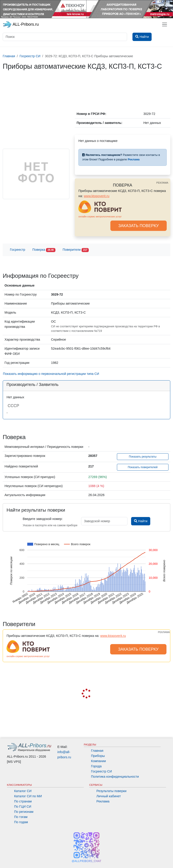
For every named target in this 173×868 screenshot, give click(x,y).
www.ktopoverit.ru (97, 196)
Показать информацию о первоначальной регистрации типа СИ (51, 374)
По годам (21, 822)
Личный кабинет (109, 796)
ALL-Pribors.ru (21, 25)
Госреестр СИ (101, 771)
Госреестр (18, 250)
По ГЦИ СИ (23, 806)
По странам (23, 801)
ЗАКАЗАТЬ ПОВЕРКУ (139, 226)
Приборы (98, 756)
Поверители (76, 250)
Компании (98, 761)
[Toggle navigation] (165, 24)
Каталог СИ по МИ (28, 796)
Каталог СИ (23, 791)
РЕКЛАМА (162, 183)
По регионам (24, 812)
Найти (141, 521)
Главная (97, 751)
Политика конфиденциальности (115, 777)
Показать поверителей (143, 467)
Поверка (44, 250)
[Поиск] (65, 37)
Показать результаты (143, 457)
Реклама (103, 801)
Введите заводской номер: (43, 519)
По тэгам (21, 817)
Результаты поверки (111, 791)
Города (96, 766)
